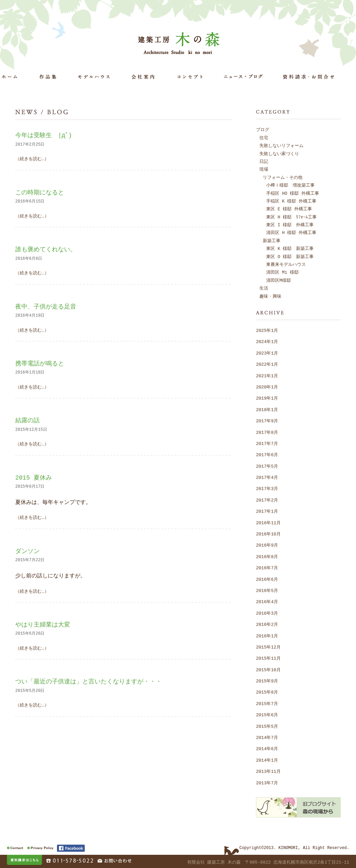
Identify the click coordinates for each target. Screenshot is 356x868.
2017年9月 (267, 421)
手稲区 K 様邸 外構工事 (291, 201)
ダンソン (27, 551)
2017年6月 (267, 454)
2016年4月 (267, 601)
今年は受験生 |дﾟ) (44, 135)
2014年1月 (267, 760)
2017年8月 (267, 432)
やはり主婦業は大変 (43, 624)
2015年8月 (267, 692)
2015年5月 (267, 726)
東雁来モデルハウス (286, 264)
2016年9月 (267, 545)
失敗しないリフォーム (281, 145)
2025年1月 (267, 330)
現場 (264, 169)
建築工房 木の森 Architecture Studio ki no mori (180, 43)
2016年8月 (267, 556)
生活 (264, 288)
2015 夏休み (34, 478)
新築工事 (272, 240)
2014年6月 (267, 748)
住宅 (264, 137)
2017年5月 (267, 466)
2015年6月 (267, 715)
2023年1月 (267, 353)
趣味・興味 (270, 296)
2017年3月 (267, 488)
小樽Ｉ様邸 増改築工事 (290, 185)
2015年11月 (268, 658)
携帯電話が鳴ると (40, 363)
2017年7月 (267, 443)
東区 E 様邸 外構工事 (289, 209)
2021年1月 (267, 376)
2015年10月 (268, 670)
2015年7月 (267, 703)
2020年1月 (267, 387)
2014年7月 (267, 737)
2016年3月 (267, 613)
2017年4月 (267, 477)
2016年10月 (268, 534)
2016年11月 (268, 523)
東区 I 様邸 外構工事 (290, 225)
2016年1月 (267, 636)
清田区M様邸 (279, 280)
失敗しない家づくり (279, 153)
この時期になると (40, 192)
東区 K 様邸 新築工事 (290, 248)
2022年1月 (267, 364)
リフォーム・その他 (283, 177)
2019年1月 (267, 398)
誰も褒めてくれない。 (46, 249)
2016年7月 (267, 568)
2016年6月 (267, 579)
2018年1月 (267, 409)
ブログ (263, 129)
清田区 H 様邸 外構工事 (291, 232)
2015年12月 (268, 647)
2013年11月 (268, 771)
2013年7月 (267, 783)
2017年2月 (267, 500)
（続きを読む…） (32, 158)
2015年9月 (267, 681)
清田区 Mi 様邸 (282, 272)
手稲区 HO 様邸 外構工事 (293, 193)
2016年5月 (267, 590)
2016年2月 (267, 624)
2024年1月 (267, 341)
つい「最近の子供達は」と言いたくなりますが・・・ (88, 681)
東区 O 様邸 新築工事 (290, 256)
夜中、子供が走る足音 (46, 306)
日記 (264, 161)
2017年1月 (267, 511)
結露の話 (27, 420)
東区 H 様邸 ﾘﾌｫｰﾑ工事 (291, 217)
